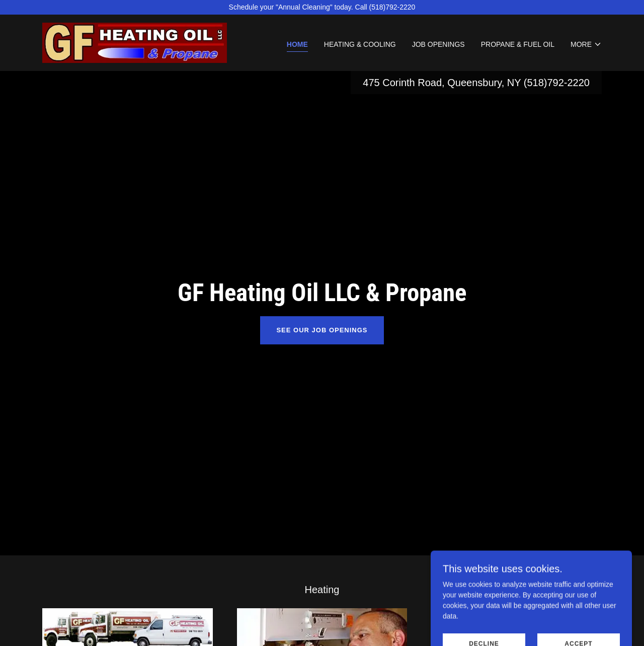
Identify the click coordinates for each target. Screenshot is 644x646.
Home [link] (297, 44)
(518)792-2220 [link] (557, 83)
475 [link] (371, 83)
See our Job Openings (322, 330)
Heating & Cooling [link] (360, 44)
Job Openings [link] (438, 44)
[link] (135, 42)
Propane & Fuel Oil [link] (518, 44)
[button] (586, 44)
